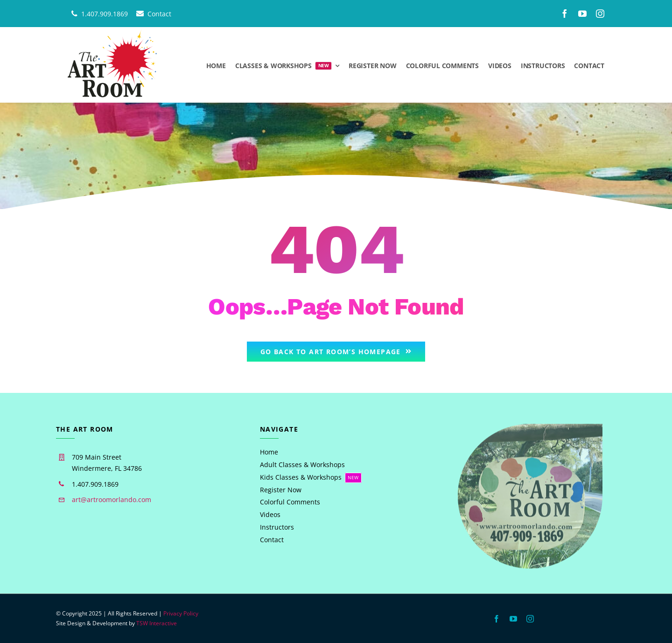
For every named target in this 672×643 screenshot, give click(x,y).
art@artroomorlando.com (112, 500)
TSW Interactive (157, 623)
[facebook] (565, 14)
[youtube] (582, 14)
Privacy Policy (181, 613)
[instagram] (600, 14)
